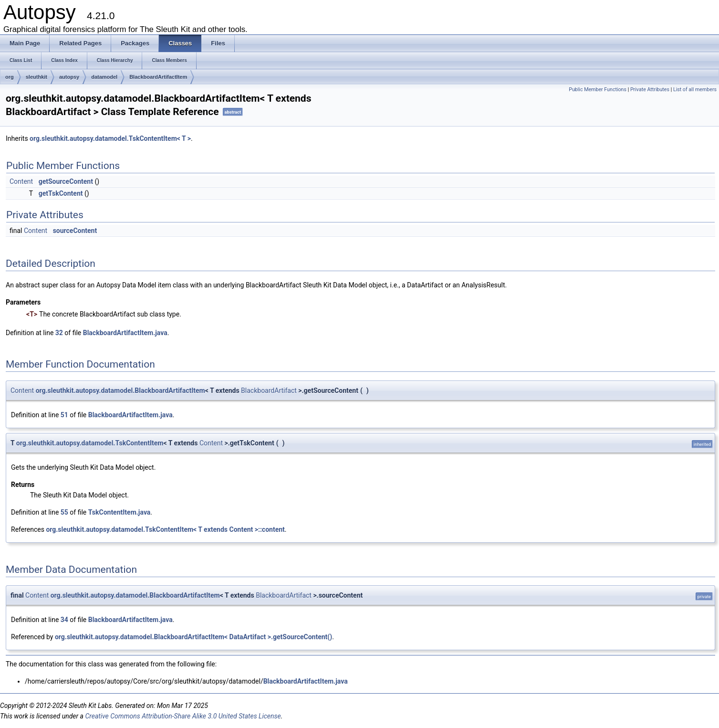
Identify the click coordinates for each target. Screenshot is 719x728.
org (10, 77)
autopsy (69, 77)
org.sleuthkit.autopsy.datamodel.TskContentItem (90, 443)
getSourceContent (66, 181)
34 (64, 620)
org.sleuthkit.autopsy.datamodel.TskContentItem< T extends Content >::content (165, 529)
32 (59, 333)
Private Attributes (650, 90)
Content (21, 181)
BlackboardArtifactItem (158, 77)
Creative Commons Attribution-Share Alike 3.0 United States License (183, 716)
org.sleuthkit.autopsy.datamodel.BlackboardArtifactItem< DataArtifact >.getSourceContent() (193, 637)
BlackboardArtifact (269, 390)
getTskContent (61, 193)
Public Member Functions (598, 90)
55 (64, 512)
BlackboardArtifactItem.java (125, 333)
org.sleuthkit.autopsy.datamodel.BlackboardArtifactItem (120, 390)
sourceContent (75, 231)
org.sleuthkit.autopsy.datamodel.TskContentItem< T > (110, 138)
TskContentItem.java (120, 512)
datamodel (104, 77)
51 (64, 415)
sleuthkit (36, 77)
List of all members (695, 90)
